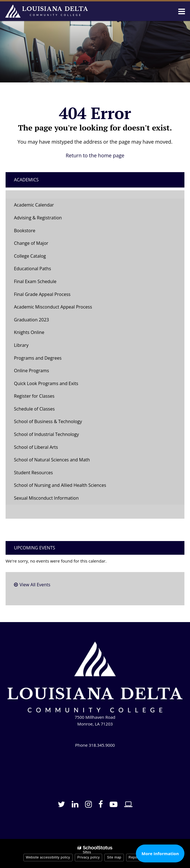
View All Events (35, 585)
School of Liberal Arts (36, 447)
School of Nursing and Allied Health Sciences (60, 485)
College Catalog (30, 256)
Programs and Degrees (38, 358)
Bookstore (33, 232)
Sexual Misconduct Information (46, 498)
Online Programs (32, 371)
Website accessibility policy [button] (48, 857)
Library (21, 345)
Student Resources (33, 473)
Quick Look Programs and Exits (46, 383)
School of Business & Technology (48, 421)
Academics (26, 180)
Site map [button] (114, 857)
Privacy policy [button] (88, 857)
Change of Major (40, 245)
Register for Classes (34, 396)
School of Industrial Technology (46, 434)
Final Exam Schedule (35, 281)
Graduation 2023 (31, 320)
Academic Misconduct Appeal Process (53, 307)
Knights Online (29, 332)
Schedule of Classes (43, 410)
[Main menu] (182, 11)
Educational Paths (33, 269)
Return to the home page (95, 155)
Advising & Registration (38, 218)
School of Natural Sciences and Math (52, 460)
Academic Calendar (34, 205)
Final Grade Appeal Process (42, 294)
